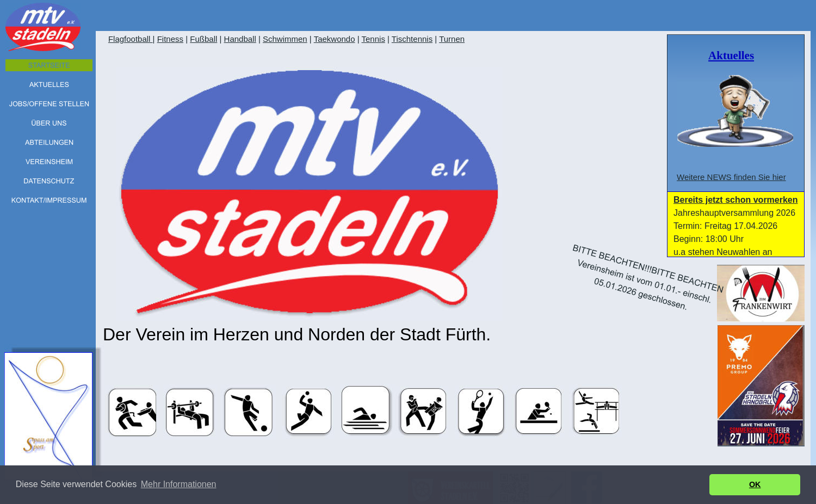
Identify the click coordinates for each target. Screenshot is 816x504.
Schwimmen (285, 39)
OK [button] (755, 484)
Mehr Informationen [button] (179, 484)
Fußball (203, 39)
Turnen (452, 39)
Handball (240, 39)
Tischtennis (412, 39)
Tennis (373, 39)
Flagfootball (131, 39)
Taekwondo (335, 39)
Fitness (170, 39)
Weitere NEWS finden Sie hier (731, 177)
